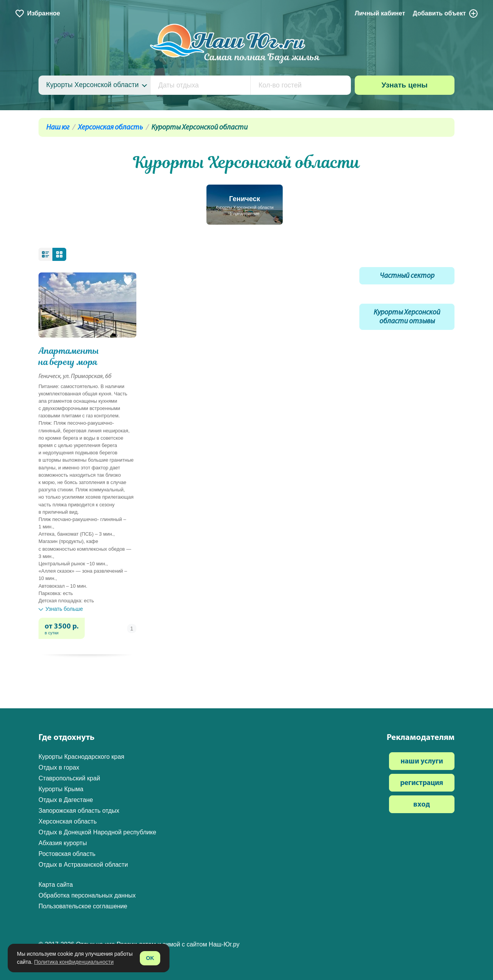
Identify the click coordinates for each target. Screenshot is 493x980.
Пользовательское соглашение (83, 906)
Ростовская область (67, 854)
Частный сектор (407, 276)
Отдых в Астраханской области (83, 865)
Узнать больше (61, 609)
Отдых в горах (59, 767)
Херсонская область (110, 128)
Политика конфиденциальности (74, 962)
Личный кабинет (380, 13)
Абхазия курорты (63, 843)
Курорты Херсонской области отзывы (407, 317)
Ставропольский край (69, 778)
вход (422, 805)
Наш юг (58, 128)
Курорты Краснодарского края (81, 757)
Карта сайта (56, 885)
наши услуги (422, 762)
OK (150, 958)
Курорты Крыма (61, 789)
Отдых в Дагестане (66, 800)
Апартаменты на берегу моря (69, 356)
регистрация (422, 783)
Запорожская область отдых (79, 811)
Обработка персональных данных (87, 895)
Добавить (446, 13)
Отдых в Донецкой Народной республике (97, 832)
